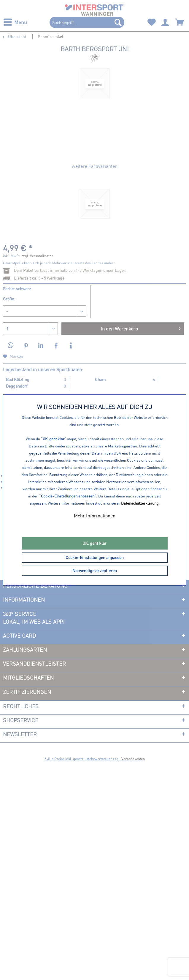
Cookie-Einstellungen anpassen (95, 557)
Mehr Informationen (95, 516)
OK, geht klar (94, 543)
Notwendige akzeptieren (95, 571)
